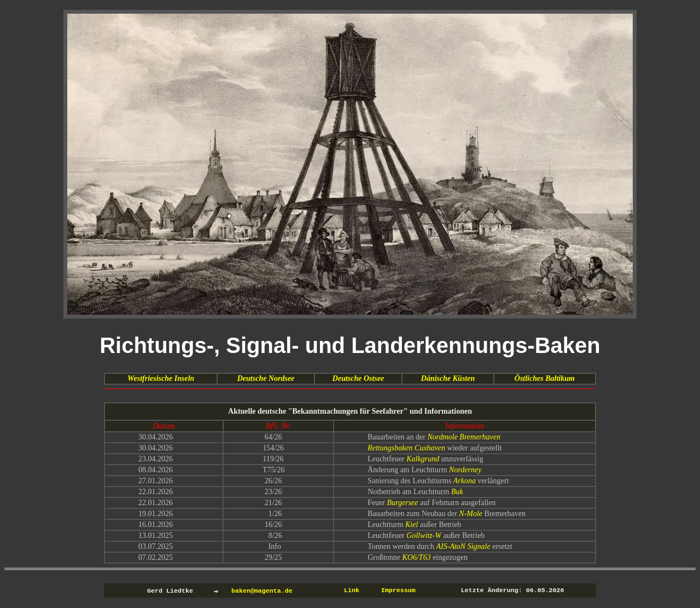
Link (352, 590)
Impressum (398, 590)
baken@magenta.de (262, 590)
